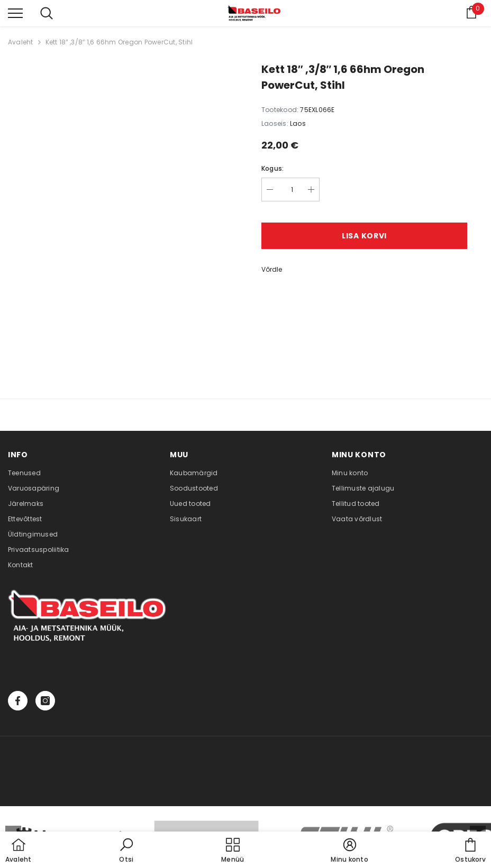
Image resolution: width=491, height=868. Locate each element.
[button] (126, 851)
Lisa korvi (364, 236)
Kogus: (272, 168)
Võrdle (272, 269)
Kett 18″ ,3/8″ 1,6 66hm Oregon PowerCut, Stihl (119, 42)
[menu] (15, 13)
